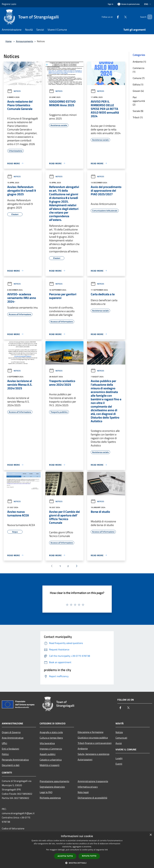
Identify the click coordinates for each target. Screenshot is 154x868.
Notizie (119, 732)
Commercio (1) (138, 70)
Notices (14, 91)
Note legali (83, 792)
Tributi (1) (138, 117)
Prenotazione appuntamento (54, 781)
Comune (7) (139, 78)
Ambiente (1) (139, 62)
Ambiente (83, 749)
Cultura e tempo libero (51, 738)
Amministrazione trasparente (93, 781)
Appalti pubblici (48, 754)
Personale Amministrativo (15, 760)
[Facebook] (113, 17)
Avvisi (119, 743)
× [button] (151, 835)
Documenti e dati (11, 765)
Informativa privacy (88, 787)
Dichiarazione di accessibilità (92, 798)
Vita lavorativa (47, 743)
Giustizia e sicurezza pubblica (93, 738)
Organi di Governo (11, 732)
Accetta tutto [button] (65, 856)
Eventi (119, 764)
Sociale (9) (138, 111)
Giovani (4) (138, 91)
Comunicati (121, 738)
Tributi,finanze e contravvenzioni (95, 743)
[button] (77, 863)
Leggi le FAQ (46, 792)
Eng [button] (148, 4)
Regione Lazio (9, 4)
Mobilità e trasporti (50, 765)
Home (9, 41)
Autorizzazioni (85, 759)
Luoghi (119, 758)
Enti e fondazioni (10, 749)
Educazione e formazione (91, 732)
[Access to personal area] (129, 4)
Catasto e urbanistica (51, 760)
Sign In (111, 4)
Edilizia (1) (138, 84)
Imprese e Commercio (51, 749)
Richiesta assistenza (50, 798)
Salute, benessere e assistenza (93, 754)
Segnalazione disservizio (52, 787)
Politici (5, 754)
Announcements (25, 41)
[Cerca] (149, 17)
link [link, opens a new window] (106, 850)
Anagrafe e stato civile (51, 732)
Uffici (4, 743)
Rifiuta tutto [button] (89, 856)
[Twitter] (120, 17)
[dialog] (77, 850)
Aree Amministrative (13, 738)
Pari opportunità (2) (139, 101)
